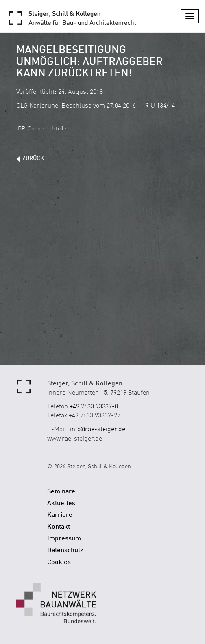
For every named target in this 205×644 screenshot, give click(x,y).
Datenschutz (65, 551)
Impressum (64, 539)
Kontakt (59, 527)
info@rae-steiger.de (98, 430)
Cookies (59, 562)
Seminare (61, 492)
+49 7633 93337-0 (94, 407)
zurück (33, 158)
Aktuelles (61, 504)
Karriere (60, 515)
